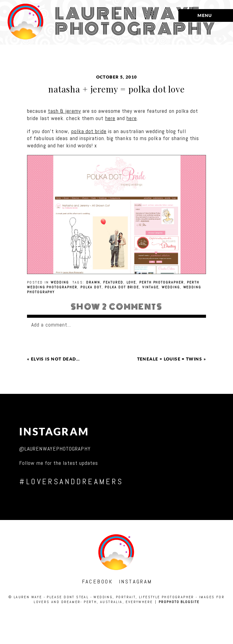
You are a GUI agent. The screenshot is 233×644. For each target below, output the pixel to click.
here (110, 118)
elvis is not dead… (55, 359)
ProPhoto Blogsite (179, 602)
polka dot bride (89, 131)
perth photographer (162, 282)
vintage (150, 287)
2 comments (116, 307)
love (131, 282)
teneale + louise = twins (170, 359)
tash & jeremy (64, 111)
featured (113, 282)
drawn (93, 282)
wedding (60, 282)
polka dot (91, 287)
